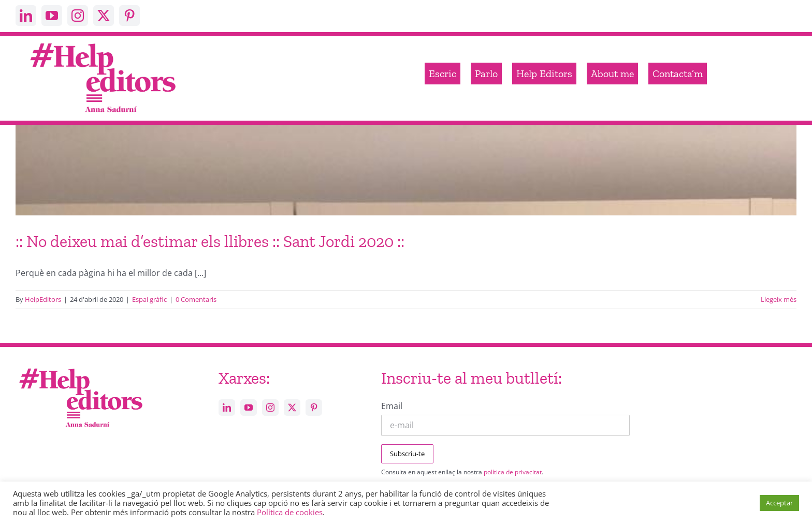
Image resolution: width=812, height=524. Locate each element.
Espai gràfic (149, 299)
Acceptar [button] (779, 503)
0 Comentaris (196, 299)
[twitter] (104, 16)
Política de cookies (290, 512)
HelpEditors (43, 299)
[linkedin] (26, 16)
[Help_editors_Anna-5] (80, 367)
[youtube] (52, 16)
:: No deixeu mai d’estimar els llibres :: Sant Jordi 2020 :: (210, 241)
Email (392, 406)
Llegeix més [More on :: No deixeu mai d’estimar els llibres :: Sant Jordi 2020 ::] (779, 299)
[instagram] (78, 16)
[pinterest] (129, 16)
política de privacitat (513, 472)
